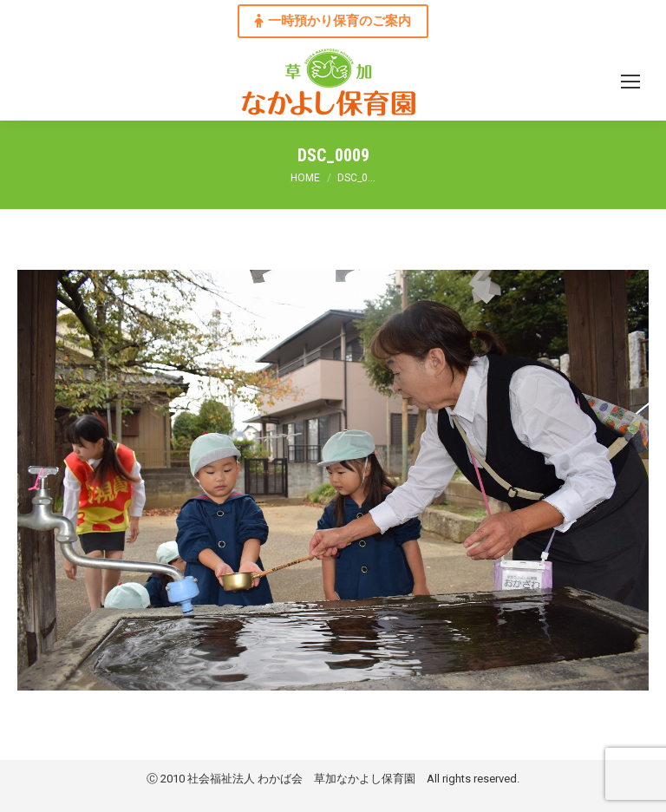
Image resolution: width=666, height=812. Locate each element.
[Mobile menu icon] (630, 82)
